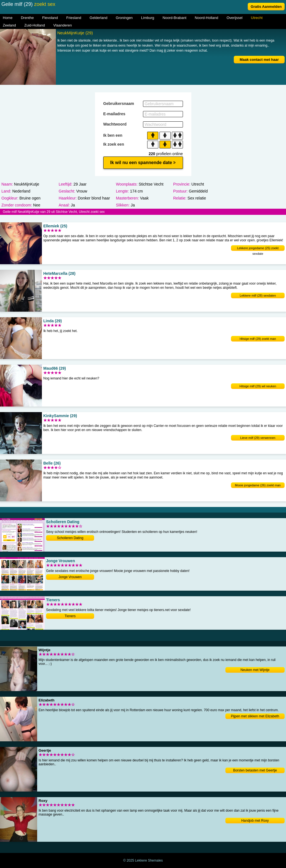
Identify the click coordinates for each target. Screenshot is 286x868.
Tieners (70, 616)
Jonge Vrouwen (70, 577)
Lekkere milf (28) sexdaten (258, 295)
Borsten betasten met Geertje (255, 770)
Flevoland (50, 18)
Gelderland (99, 18)
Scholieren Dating (70, 538)
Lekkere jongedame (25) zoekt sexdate (258, 249)
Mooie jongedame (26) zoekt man (258, 485)
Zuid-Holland (35, 25)
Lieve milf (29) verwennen (258, 438)
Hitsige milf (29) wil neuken (258, 386)
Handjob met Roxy (255, 821)
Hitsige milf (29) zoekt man (258, 339)
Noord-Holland (206, 18)
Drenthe (27, 18)
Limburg (148, 18)
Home (8, 18)
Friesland (74, 18)
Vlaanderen (63, 25)
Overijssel (234, 18)
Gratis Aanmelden (266, 7)
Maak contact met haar (259, 60)
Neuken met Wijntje (255, 670)
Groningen (124, 18)
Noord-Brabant (174, 18)
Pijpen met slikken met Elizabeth (255, 716)
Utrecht (257, 18)
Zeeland (9, 25)
